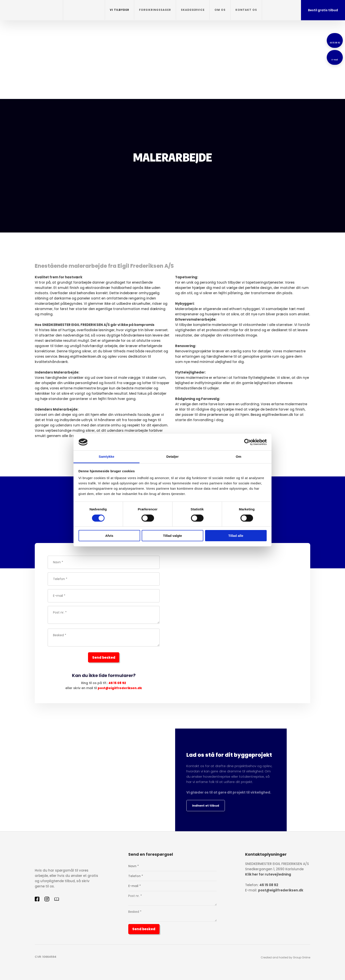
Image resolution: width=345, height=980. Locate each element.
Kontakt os (246, 10)
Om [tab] (238, 457)
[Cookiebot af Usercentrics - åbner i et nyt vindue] (247, 442)
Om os (220, 10)
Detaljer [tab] (172, 457)
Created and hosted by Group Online (285, 957)
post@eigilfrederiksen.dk (120, 688)
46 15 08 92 (117, 683)
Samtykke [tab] (107, 457)
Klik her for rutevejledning (268, 874)
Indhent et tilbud (206, 806)
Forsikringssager (155, 10)
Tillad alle (236, 536)
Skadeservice (193, 10)
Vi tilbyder (119, 10)
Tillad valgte (172, 536)
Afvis (109, 536)
